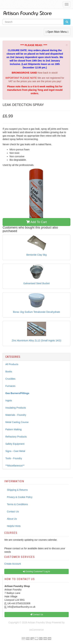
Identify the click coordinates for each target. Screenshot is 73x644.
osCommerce (36, 630)
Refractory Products (16, 437)
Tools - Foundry (14, 458)
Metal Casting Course (17, 422)
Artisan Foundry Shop (39, 622)
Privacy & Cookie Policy (20, 497)
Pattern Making (13, 429)
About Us (12, 519)
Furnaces (10, 386)
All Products (12, 364)
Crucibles (10, 379)
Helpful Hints (14, 526)
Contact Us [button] (37, 615)
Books (9, 372)
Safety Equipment (15, 444)
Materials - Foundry (16, 415)
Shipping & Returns (17, 490)
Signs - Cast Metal (15, 451)
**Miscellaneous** (15, 466)
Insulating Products (16, 408)
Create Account (13, 564)
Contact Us (13, 512)
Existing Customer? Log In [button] (36, 571)
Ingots (9, 400)
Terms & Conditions (17, 504)
